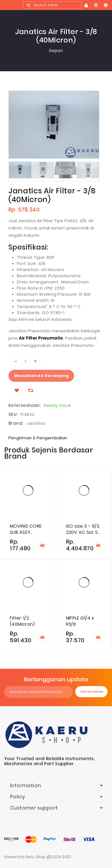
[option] (20, 170)
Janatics (36, 423)
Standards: (29, 313)
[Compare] (31, 390)
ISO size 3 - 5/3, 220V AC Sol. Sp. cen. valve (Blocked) (84, 529)
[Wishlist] (17, 390)
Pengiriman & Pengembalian (38, 438)
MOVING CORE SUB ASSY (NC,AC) (26, 529)
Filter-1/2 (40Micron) (22, 621)
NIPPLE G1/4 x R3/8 (80, 621)
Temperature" (33, 306)
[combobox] (52, 5)
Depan (56, 51)
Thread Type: (32, 257)
